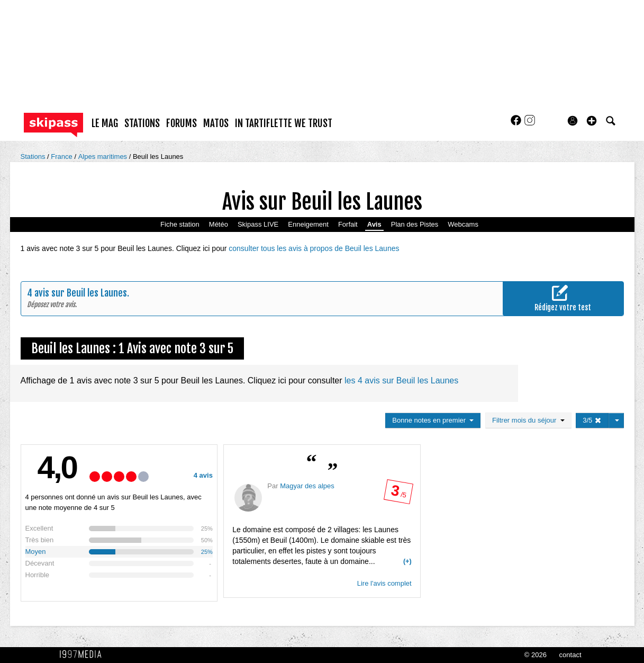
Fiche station (180, 224)
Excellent (39, 528)
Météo (219, 224)
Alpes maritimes (104, 156)
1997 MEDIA (84, 655)
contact (570, 655)
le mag (105, 123)
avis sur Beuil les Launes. (82, 293)
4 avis (203, 475)
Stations (34, 156)
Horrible (38, 575)
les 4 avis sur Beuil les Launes (401, 380)
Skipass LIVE (258, 224)
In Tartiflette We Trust (284, 123)
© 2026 (536, 655)
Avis (374, 224)
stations (142, 123)
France (62, 156)
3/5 (592, 420)
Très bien (40, 540)
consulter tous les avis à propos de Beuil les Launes (314, 248)
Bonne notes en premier (433, 420)
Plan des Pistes (415, 224)
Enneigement (308, 224)
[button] (592, 121)
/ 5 (398, 494)
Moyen (36, 552)
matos (216, 123)
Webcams (463, 224)
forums (182, 123)
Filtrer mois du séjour (528, 420)
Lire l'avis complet (384, 583)
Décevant (40, 563)
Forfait (348, 224)
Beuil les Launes (158, 156)
